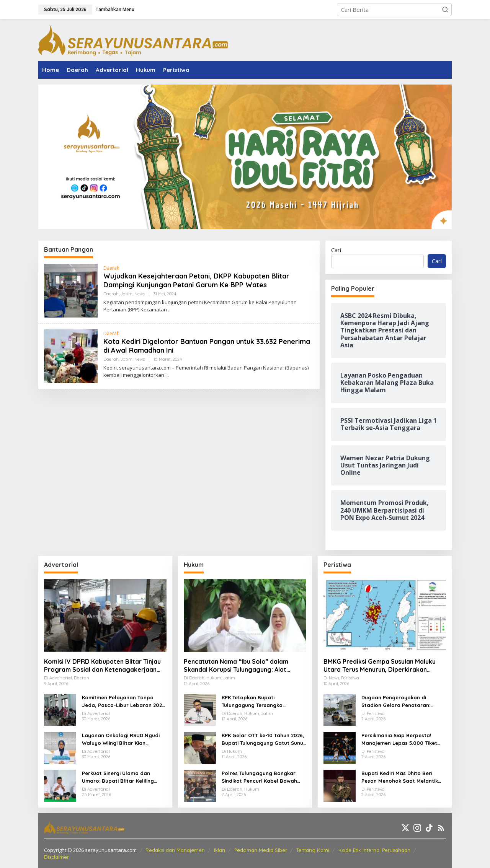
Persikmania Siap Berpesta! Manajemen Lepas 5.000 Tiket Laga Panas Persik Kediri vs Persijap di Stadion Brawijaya (399, 739)
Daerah (111, 268)
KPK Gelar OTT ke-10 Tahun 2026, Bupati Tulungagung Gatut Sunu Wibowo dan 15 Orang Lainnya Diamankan (263, 739)
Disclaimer (56, 857)
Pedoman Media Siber (261, 850)
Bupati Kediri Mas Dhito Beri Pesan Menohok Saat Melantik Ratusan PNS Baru (400, 777)
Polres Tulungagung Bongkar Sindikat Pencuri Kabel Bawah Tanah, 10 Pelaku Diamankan (259, 777)
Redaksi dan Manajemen (175, 850)
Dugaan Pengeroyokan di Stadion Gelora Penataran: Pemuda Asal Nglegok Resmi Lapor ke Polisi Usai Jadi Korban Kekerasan (403, 702)
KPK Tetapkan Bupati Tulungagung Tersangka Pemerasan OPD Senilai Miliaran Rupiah (262, 702)
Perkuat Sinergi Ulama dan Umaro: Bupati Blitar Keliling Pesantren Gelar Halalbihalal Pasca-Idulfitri (119, 777)
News (140, 294)
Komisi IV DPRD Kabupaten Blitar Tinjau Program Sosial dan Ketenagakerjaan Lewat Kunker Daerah (102, 666)
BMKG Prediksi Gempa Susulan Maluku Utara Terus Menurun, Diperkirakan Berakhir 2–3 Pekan (380, 666)
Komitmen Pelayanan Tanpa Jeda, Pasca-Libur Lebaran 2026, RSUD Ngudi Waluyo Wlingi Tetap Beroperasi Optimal (124, 702)
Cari (336, 250)
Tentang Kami (313, 850)
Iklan (220, 850)
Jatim (127, 294)
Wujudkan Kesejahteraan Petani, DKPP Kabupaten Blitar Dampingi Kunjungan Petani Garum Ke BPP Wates (196, 280)
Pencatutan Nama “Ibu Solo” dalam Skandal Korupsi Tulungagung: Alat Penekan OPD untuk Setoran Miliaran (238, 666)
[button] (445, 10)
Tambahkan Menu (115, 9)
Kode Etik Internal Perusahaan (374, 850)
